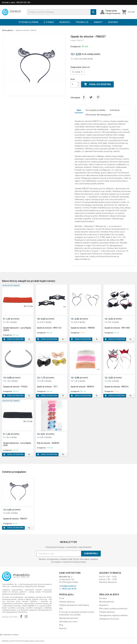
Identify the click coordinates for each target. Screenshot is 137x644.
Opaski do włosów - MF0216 (116, 387)
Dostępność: (76, 47)
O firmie (49, 22)
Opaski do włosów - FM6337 (15, 519)
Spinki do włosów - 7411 (47, 387)
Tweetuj (91, 97)
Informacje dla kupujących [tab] (98, 115)
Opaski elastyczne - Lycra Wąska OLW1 (17, 444)
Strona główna (29, 22)
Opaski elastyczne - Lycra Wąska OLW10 (17, 329)
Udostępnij (84, 97)
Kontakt (113, 22)
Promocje (82, 22)
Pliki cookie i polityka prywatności (113, 609)
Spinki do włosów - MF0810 (82, 387)
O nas (62, 598)
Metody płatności (107, 602)
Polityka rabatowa (67, 602)
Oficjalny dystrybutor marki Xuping (74, 605)
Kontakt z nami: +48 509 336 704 (16, 2)
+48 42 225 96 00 (69, 589)
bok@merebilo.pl (69, 586)
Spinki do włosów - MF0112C (49, 328)
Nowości (65, 22)
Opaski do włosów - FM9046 (83, 328)
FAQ (61, 609)
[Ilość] (74, 84)
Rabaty (98, 22)
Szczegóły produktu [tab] (96, 110)
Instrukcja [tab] (115, 110)
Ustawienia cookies (9, 635)
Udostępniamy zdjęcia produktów (113, 615)
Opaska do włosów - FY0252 (15, 387)
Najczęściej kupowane (69, 618)
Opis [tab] (79, 110)
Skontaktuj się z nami (68, 622)
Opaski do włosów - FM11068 (117, 328)
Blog (61, 625)
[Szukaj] (62, 12)
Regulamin (104, 605)
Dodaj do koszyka (97, 84)
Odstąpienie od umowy (109, 619)
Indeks (73, 40)
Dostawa (103, 598)
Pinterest (98, 97)
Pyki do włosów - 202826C (48, 443)
